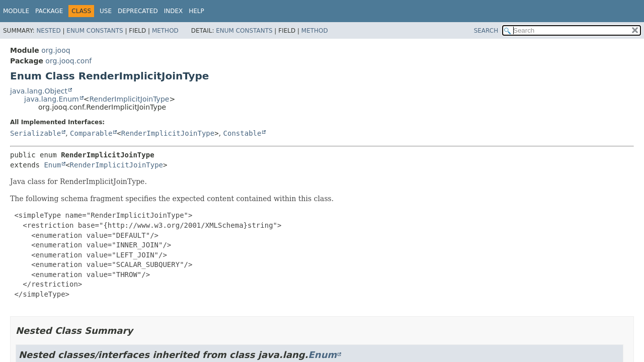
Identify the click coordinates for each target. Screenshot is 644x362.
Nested (48, 31)
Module (16, 11)
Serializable (35, 133)
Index (174, 11)
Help (196, 11)
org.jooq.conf (68, 61)
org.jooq (56, 50)
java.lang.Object (39, 91)
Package (49, 11)
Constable (243, 133)
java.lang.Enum (52, 99)
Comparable (91, 133)
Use (106, 11)
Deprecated (138, 11)
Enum (52, 165)
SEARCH (486, 31)
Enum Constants (95, 31)
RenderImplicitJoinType (129, 99)
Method (165, 31)
